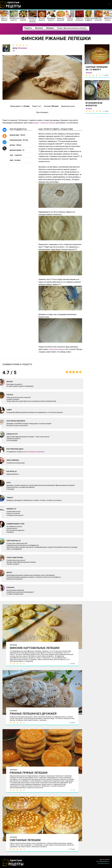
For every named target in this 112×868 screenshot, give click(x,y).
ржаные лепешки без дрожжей (33, 452)
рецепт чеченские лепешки (45, 123)
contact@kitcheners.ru (103, 864)
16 (14, 51)
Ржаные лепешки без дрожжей (33, 714)
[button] (109, 4)
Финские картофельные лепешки (35, 648)
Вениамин (23, 48)
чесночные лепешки (57, 349)
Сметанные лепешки (25, 840)
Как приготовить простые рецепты (10, 5)
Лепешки (13, 645)
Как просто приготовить (13, 863)
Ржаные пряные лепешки (29, 773)
